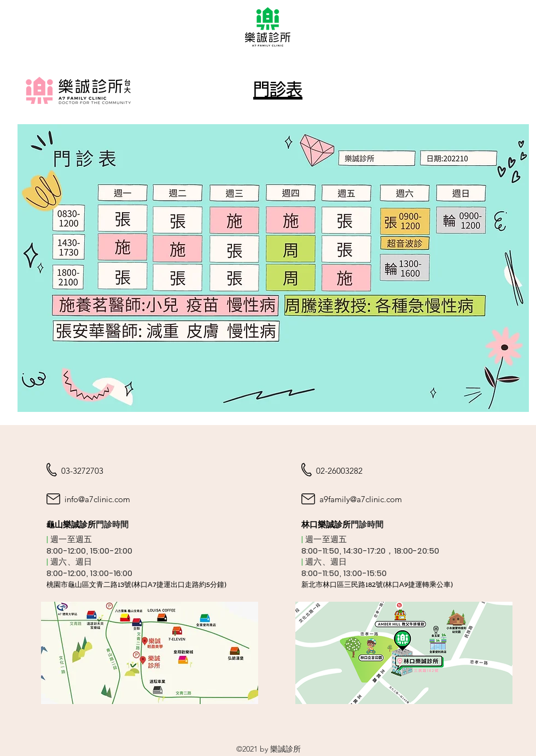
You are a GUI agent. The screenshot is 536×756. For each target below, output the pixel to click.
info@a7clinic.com (97, 499)
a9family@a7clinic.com (361, 499)
